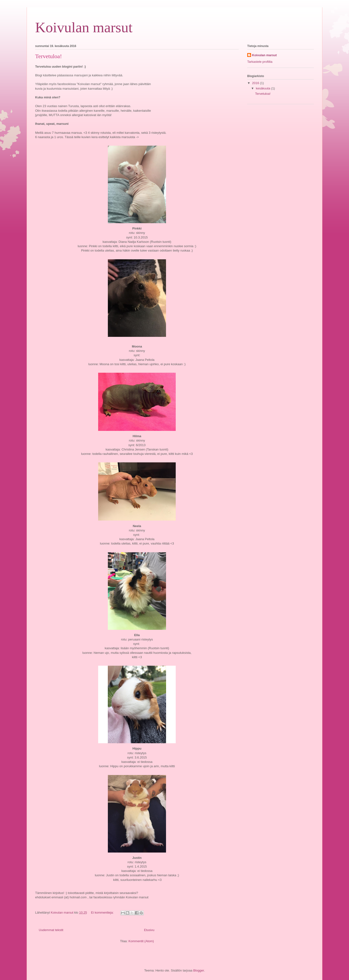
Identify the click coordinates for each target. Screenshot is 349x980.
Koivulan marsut (84, 27)
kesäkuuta (264, 88)
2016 (256, 83)
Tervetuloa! (48, 56)
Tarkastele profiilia (260, 62)
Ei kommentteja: (103, 913)
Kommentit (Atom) (141, 941)
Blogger (198, 970)
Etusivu (149, 930)
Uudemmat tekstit (51, 930)
